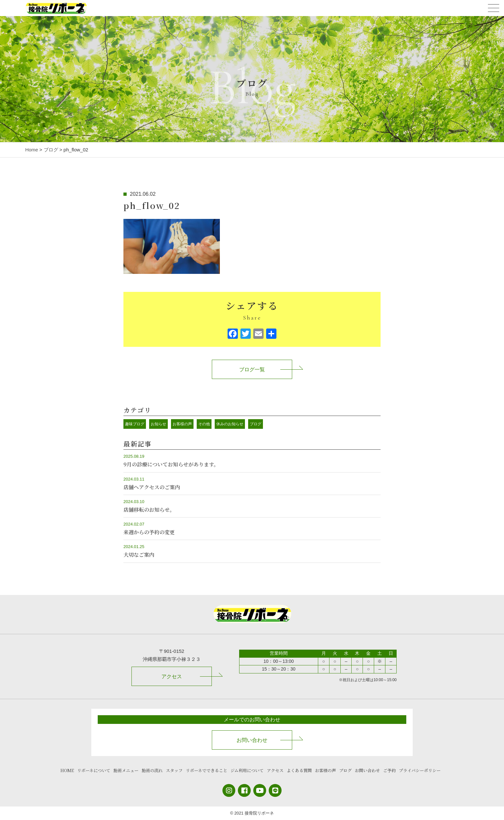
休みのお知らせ (230, 424)
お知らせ (158, 424)
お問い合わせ (252, 740)
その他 (204, 424)
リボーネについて (94, 770)
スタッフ (174, 770)
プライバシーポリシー (420, 770)
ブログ (256, 424)
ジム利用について (247, 770)
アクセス (172, 676)
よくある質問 (299, 770)
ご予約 (389, 770)
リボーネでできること (207, 770)
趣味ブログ (135, 424)
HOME (67, 770)
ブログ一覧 (252, 369)
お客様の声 (182, 424)
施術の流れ (152, 770)
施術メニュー (126, 770)
